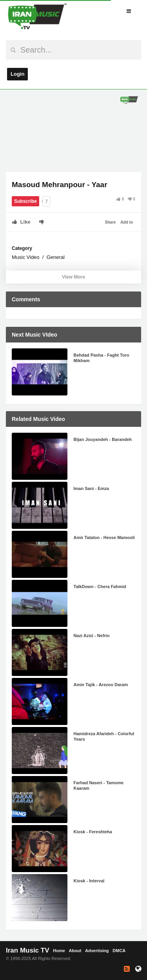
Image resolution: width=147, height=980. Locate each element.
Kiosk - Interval (89, 881)
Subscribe (25, 201)
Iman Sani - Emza (91, 488)
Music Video (26, 257)
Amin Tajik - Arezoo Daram (101, 685)
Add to (127, 222)
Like (21, 222)
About (75, 951)
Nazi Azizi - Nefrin (92, 636)
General (56, 257)
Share (111, 222)
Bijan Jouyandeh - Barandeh (103, 439)
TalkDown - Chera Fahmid (100, 587)
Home (59, 951)
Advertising (97, 951)
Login (17, 74)
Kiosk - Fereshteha (93, 832)
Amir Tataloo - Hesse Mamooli (104, 537)
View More (73, 277)
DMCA (119, 951)
